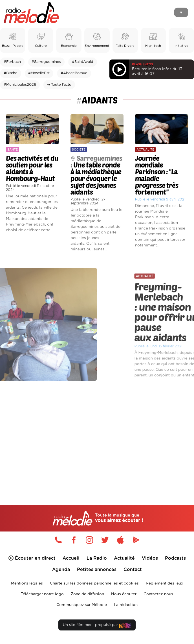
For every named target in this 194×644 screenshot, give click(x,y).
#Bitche (11, 73)
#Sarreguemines (46, 62)
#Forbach (12, 62)
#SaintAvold (83, 62)
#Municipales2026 (20, 85)
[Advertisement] (97, 433)
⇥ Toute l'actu (59, 85)
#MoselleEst (39, 73)
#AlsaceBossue (74, 73)
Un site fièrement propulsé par (97, 626)
